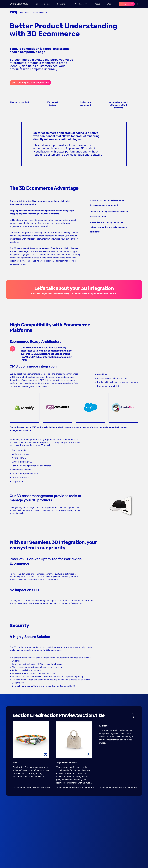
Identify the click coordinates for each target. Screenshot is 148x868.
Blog (109, 4)
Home (13, 13)
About (97, 4)
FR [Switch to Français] (137, 4)
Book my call (127, 4)
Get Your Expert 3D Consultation (30, 83)
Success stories (43, 4)
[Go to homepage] (19, 4)
